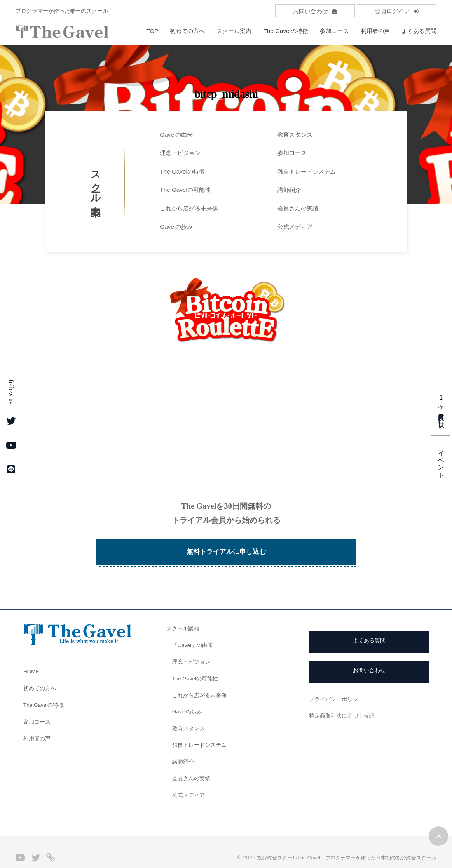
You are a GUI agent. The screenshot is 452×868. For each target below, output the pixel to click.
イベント (441, 460)
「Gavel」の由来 (195, 630)
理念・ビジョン (180, 153)
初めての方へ (187, 31)
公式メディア (295, 227)
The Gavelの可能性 (185, 190)
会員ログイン (397, 11)
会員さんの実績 (298, 208)
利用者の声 (375, 31)
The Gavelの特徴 (286, 31)
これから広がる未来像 (189, 208)
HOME (32, 656)
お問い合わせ (315, 11)
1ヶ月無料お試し (441, 408)
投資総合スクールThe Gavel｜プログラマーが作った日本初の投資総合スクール (339, 842)
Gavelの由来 (176, 135)
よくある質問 (419, 31)
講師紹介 (289, 190)
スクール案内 (234, 31)
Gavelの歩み (176, 227)
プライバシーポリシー (338, 683)
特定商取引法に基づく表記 (344, 700)
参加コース (334, 31)
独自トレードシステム (307, 171)
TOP (152, 31)
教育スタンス (295, 135)
